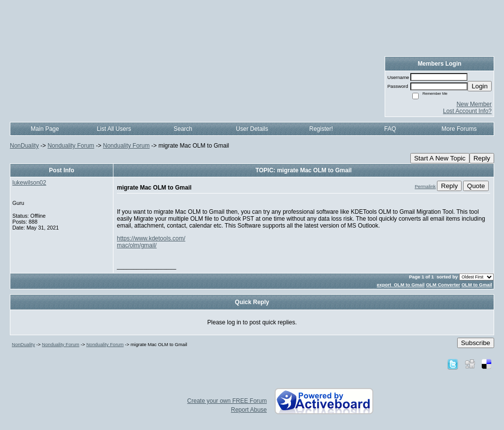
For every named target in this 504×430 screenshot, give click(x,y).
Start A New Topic (440, 158)
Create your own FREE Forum (227, 401)
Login (480, 86)
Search (183, 129)
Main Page (45, 129)
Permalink (425, 186)
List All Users (114, 129)
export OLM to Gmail (401, 285)
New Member (474, 104)
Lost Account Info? (467, 111)
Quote (476, 186)
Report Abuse (249, 410)
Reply (482, 158)
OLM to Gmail (477, 285)
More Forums (459, 129)
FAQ (390, 129)
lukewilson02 (29, 183)
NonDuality (24, 146)
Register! (321, 129)
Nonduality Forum (71, 146)
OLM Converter (443, 285)
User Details (252, 129)
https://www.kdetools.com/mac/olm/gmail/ (151, 242)
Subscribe (476, 343)
